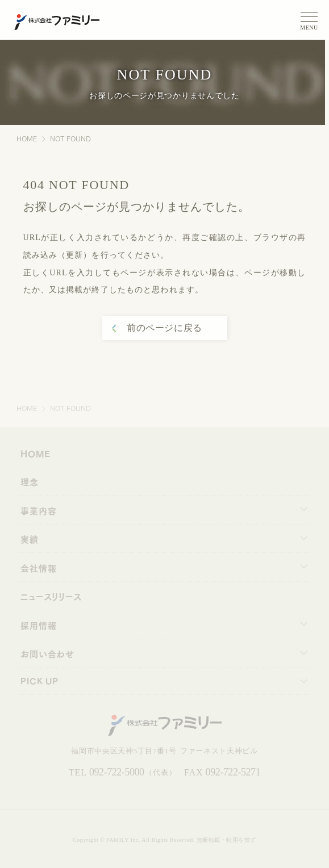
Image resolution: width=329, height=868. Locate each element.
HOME (27, 138)
